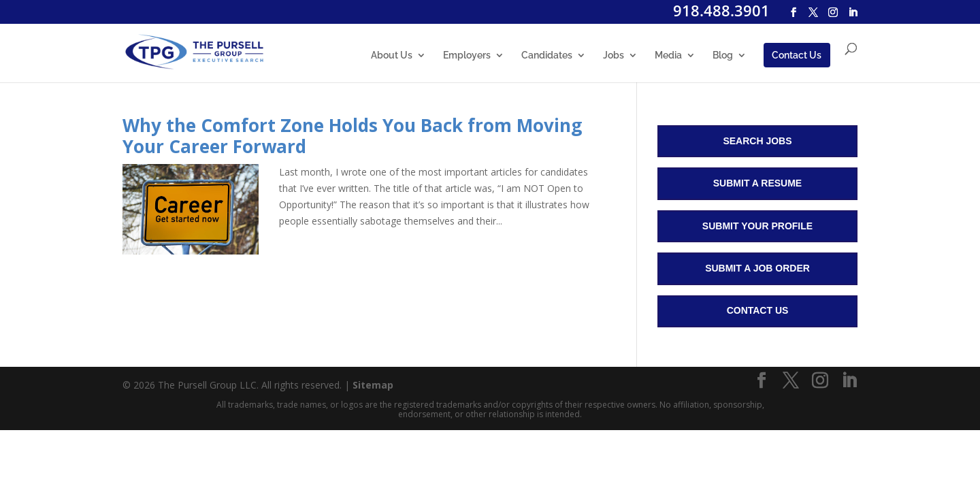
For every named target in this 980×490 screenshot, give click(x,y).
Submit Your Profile (757, 226)
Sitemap (373, 385)
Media (668, 55)
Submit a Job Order (757, 268)
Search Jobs (757, 141)
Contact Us (797, 55)
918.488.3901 (721, 10)
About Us (392, 55)
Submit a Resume (757, 183)
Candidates (547, 55)
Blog (723, 55)
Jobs (614, 55)
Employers (467, 55)
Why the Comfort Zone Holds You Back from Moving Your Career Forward (352, 136)
